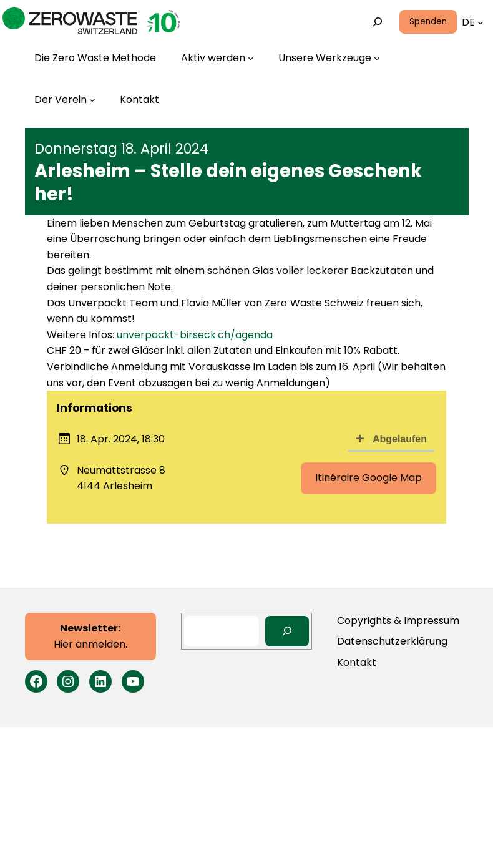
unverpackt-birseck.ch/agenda (195, 335)
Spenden (428, 22)
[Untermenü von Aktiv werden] (217, 58)
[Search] (287, 631)
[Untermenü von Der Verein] (65, 100)
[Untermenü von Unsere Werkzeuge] (329, 58)
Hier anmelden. (90, 636)
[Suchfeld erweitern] (377, 22)
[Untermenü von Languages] (481, 22)
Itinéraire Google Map (369, 478)
